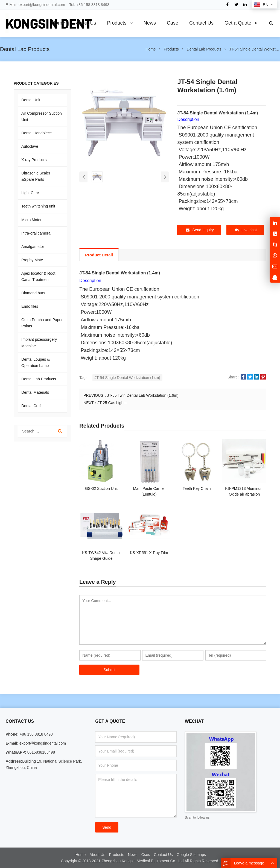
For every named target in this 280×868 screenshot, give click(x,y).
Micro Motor (31, 220)
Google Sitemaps (191, 854)
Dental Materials (35, 392)
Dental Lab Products (39, 379)
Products (117, 854)
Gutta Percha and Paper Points (42, 323)
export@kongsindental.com (42, 5)
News (133, 854)
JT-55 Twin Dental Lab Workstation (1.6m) (143, 395)
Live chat (246, 230)
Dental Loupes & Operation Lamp (36, 362)
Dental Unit (31, 100)
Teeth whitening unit (38, 206)
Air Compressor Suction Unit (42, 116)
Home (81, 854)
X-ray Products (34, 160)
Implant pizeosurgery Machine (39, 343)
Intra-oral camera (36, 233)
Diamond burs (33, 293)
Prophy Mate (32, 260)
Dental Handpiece (37, 133)
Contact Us (163, 854)
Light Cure (30, 193)
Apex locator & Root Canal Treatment (38, 276)
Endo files (30, 306)
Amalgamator (33, 247)
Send (107, 827)
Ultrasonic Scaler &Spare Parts (36, 176)
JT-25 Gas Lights (112, 402)
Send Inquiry (200, 230)
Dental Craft (32, 406)
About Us (97, 854)
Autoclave (30, 146)
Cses (146, 854)
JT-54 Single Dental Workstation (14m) (127, 377)
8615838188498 (41, 752)
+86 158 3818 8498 (93, 5)
